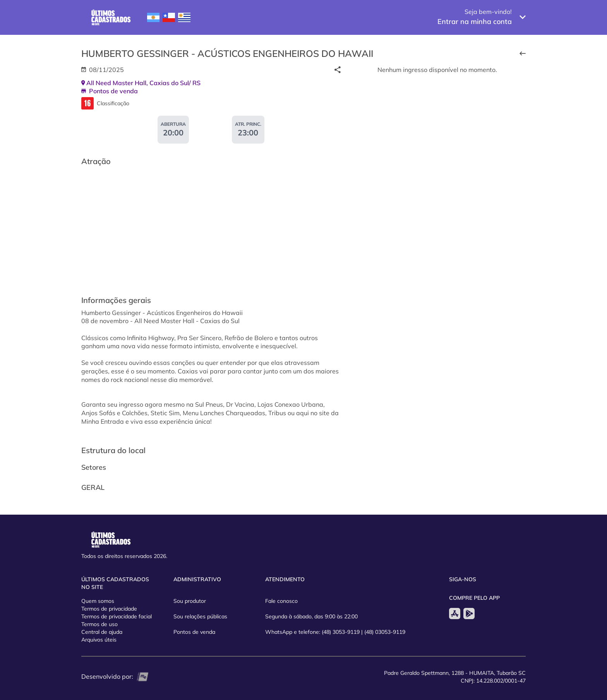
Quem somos (98, 601)
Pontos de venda (194, 632)
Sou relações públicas (200, 616)
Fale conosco (281, 601)
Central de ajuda (102, 632)
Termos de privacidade (109, 609)
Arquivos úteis (99, 640)
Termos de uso (99, 624)
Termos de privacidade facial (117, 616)
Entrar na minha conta (475, 21)
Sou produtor (190, 601)
